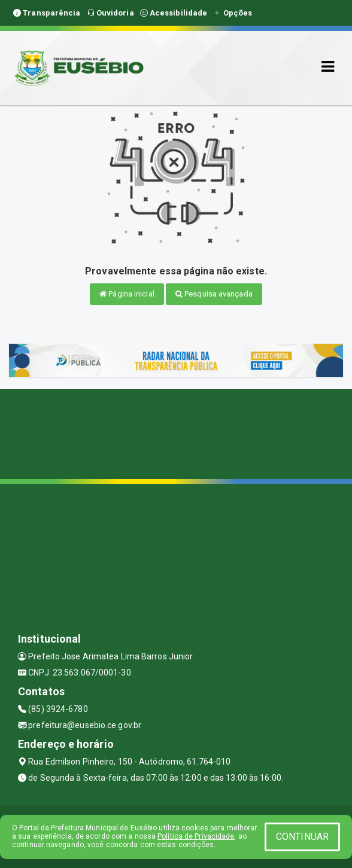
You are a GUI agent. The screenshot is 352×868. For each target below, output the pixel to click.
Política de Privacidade (196, 836)
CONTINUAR (302, 837)
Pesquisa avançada (214, 294)
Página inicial (127, 294)
